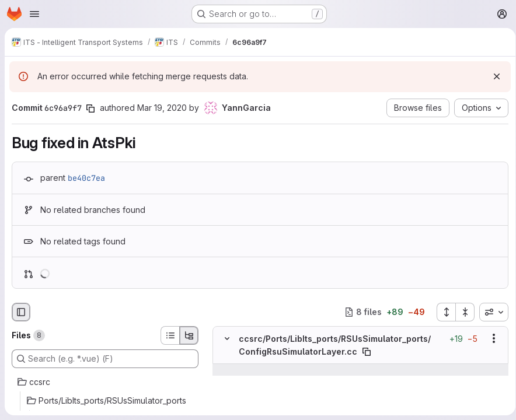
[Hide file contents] (227, 338)
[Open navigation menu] (34, 14)
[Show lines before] (242, 370)
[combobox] (490, 312)
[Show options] (490, 338)
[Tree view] (189, 335)
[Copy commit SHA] (90, 108)
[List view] (170, 335)
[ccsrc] (105, 382)
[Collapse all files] (461, 312)
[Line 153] (226, 381)
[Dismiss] (493, 76)
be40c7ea (86, 178)
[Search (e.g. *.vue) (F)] (105, 359)
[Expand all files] (442, 312)
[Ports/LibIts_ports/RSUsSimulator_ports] (105, 401)
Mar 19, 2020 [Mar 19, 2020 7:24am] (162, 108)
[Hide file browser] (21, 312)
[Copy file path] (367, 352)
